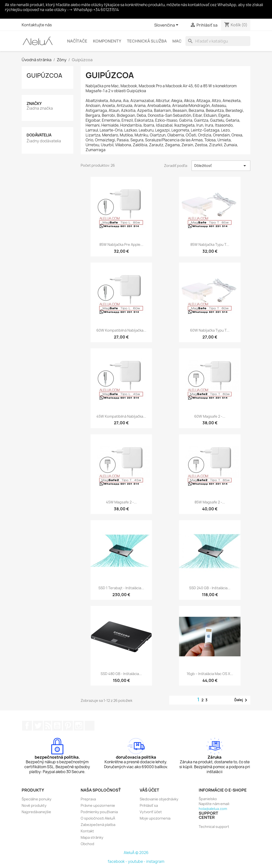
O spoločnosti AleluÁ (98, 818)
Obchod (87, 844)
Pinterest (68, 726)
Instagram (79, 726)
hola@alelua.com (213, 809)
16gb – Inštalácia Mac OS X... (210, 674)
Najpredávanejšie (36, 812)
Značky (34, 104)
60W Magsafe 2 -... (210, 416)
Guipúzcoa (44, 75)
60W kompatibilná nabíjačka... (121, 330)
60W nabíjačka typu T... (210, 330)
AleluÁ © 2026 (136, 853)
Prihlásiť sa (149, 805)
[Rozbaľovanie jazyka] (167, 25)
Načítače (77, 41)
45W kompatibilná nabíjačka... (121, 416)
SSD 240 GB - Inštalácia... (210, 588)
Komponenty (107, 41)
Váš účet (149, 790)
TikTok (90, 726)
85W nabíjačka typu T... (210, 244)
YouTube (57, 726)
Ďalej (242, 700)
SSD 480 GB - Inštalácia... (121, 674)
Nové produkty (34, 805)
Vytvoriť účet (151, 812)
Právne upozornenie (98, 805)
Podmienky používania (99, 812)
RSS (47, 726)
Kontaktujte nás (37, 25)
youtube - (137, 861)
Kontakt (87, 831)
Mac (177, 41)
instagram (155, 861)
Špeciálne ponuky (37, 799)
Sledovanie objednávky (159, 799)
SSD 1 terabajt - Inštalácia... (121, 588)
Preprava (88, 799)
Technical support (214, 827)
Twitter (38, 726)
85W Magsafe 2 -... (210, 502)
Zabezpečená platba (98, 825)
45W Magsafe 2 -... (121, 502)
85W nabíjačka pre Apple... (121, 244)
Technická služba (147, 41)
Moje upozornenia (155, 818)
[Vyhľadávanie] (218, 41)
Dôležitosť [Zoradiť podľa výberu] (221, 166)
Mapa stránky (92, 837)
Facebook (27, 726)
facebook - (118, 861)
